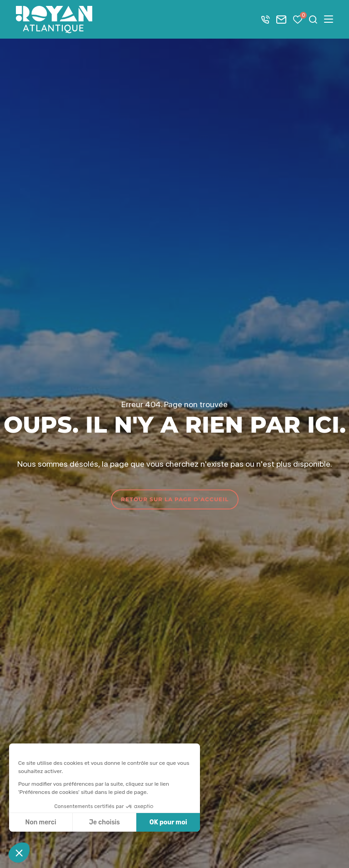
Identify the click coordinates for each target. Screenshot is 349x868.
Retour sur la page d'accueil (175, 499)
